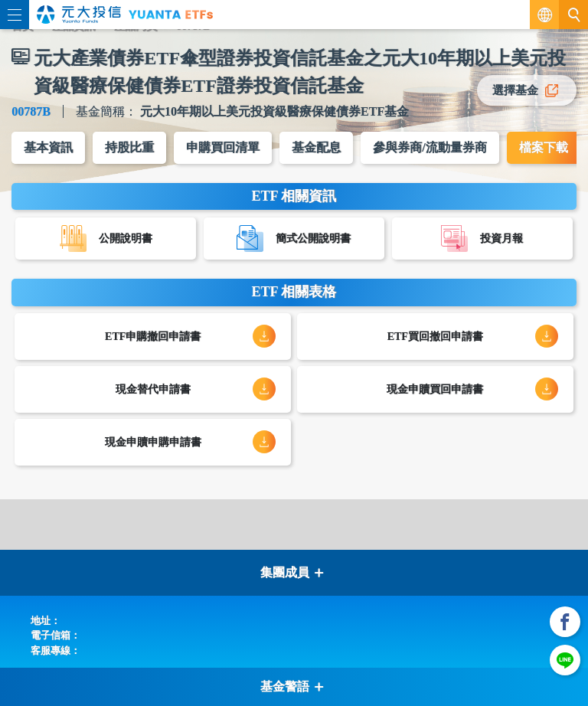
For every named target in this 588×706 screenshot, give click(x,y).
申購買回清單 (223, 147)
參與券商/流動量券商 (430, 147)
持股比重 (129, 147)
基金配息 (316, 147)
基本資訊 (48, 147)
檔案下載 (544, 147)
